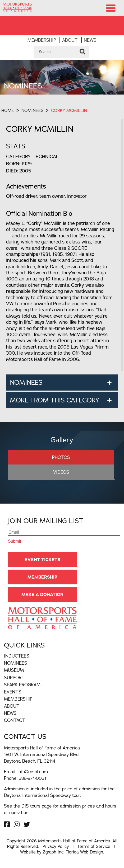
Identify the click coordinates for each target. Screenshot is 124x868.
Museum (14, 670)
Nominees (33, 110)
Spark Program (22, 685)
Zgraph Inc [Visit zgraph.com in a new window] (53, 852)
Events (13, 692)
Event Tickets (42, 560)
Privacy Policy (56, 846)
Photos (61, 457)
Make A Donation (42, 594)
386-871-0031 (33, 778)
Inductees (17, 656)
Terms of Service (94, 846)
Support (14, 677)
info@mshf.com (33, 771)
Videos (61, 472)
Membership (42, 40)
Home (8, 110)
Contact (15, 720)
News (90, 40)
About (70, 40)
